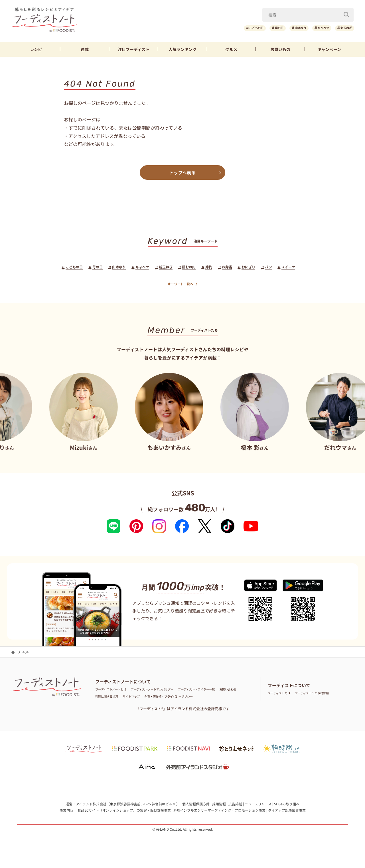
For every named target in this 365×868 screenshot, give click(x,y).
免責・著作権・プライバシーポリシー (215, 698)
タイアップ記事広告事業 (287, 812)
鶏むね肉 (191, 268)
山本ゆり (286, 28)
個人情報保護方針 (196, 806)
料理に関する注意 (137, 698)
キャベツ (315, 28)
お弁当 (235, 268)
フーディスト (134, 49)
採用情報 (219, 806)
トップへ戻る (182, 172)
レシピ (36, 49)
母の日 (259, 28)
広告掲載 (235, 806)
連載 (85, 49)
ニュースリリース (258, 806)
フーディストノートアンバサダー (168, 691)
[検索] (346, 14)
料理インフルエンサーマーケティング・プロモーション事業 (219, 812)
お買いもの (280, 49)
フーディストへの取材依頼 (324, 695)
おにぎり (261, 268)
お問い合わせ (106, 698)
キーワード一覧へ (183, 286)
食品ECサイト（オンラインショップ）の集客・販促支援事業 (124, 812)
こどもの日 (230, 28)
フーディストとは (282, 695)
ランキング (182, 49)
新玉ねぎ (343, 28)
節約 (214, 268)
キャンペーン (329, 49)
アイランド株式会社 (91, 806)
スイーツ (307, 268)
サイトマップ (167, 698)
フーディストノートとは (115, 691)
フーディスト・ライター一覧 (224, 691)
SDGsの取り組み (287, 806)
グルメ (231, 49)
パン (284, 268)
